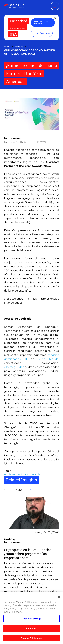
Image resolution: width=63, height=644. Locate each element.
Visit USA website (41, 23)
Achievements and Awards (22, 474)
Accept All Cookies (32, 639)
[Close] (59, 598)
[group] (32, 556)
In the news (12, 138)
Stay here (45, 33)
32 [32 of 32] (20, 490)
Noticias (19, 47)
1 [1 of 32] (14, 490)
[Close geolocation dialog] (56, 18)
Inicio (7, 47)
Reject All (32, 629)
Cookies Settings (32, 619)
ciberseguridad (14, 367)
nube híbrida (48, 359)
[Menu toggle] (55, 6)
